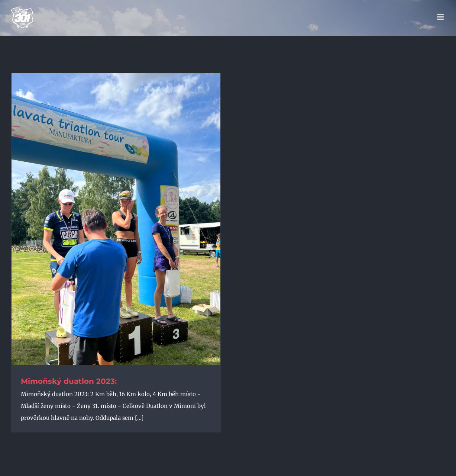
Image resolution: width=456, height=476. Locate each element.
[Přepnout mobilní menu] (441, 17)
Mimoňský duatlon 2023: (69, 381)
